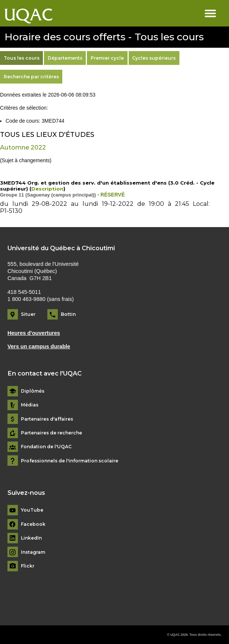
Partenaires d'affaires (47, 419)
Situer (28, 314)
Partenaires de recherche (51, 433)
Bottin (68, 314)
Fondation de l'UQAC (46, 447)
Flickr (28, 566)
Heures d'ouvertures (34, 333)
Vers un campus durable (39, 346)
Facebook (33, 524)
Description (47, 189)
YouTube (32, 510)
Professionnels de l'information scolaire (70, 461)
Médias (30, 405)
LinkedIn (31, 538)
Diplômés (33, 391)
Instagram (33, 552)
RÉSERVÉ (112, 195)
